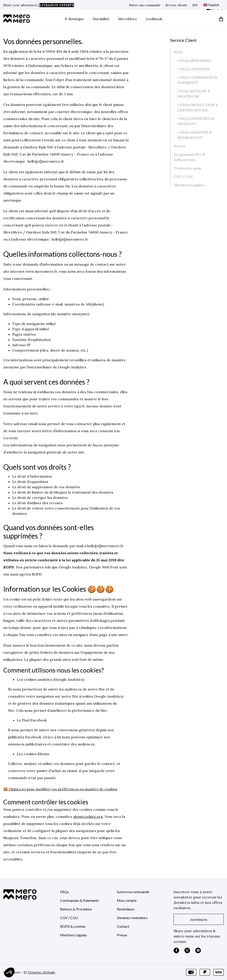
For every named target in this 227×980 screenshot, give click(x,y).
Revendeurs (126, 909)
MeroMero (127, 19)
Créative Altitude (41, 972)
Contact (123, 926)
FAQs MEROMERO (196, 60)
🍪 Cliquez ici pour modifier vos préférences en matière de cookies (60, 789)
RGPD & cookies (73, 926)
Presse (180, 146)
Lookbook (154, 19)
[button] (9, 972)
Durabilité (101, 19)
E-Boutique (74, 19)
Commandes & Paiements (79, 900)
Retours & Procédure (76, 909)
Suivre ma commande (145, 5)
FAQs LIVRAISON (195, 69)
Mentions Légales (189, 185)
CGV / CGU (184, 177)
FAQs (178, 52)
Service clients (176, 5)
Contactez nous (188, 168)
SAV (195, 5)
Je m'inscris (199, 919)
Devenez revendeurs (132, 918)
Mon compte (127, 900)
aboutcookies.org (88, 817)
